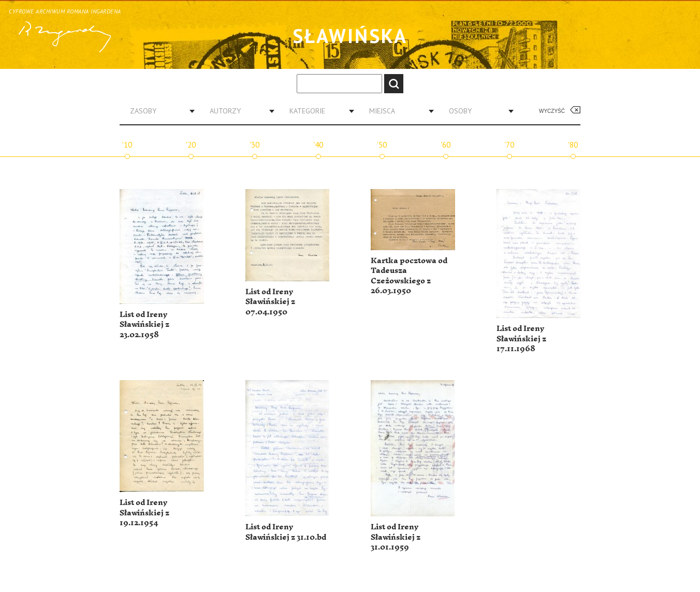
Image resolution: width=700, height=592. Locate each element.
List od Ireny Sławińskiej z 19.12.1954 (144, 513)
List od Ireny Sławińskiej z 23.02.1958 (144, 325)
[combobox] (158, 111)
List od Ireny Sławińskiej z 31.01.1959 (396, 537)
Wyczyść (552, 111)
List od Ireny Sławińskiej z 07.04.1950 (270, 302)
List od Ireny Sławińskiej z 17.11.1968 (521, 339)
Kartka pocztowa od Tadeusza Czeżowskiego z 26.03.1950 (409, 276)
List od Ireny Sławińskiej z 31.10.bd (286, 532)
